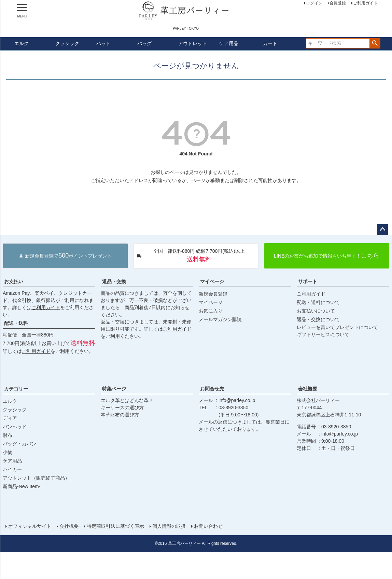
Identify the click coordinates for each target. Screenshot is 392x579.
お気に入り (211, 311)
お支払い (14, 281)
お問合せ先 (212, 389)
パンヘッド (15, 427)
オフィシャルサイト (30, 526)
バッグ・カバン (19, 444)
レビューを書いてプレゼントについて (337, 327)
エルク (22, 43)
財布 (8, 435)
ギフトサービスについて (323, 334)
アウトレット (193, 43)
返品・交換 (114, 281)
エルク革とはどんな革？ (127, 400)
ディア (10, 418)
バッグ (144, 43)
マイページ (212, 281)
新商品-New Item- (22, 486)
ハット (103, 43)
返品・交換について (318, 319)
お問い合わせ (208, 526)
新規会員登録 (213, 294)
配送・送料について (318, 302)
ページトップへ (382, 230)
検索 (375, 43)
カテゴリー (16, 389)
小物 (8, 452)
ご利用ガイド (46, 307)
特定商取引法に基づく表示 (115, 526)
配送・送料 (16, 323)
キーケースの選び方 (122, 408)
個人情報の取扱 (169, 526)
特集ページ (114, 389)
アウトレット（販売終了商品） (36, 478)
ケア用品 (229, 43)
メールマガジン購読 (220, 319)
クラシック (67, 43)
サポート (308, 281)
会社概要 (308, 389)
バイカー (12, 469)
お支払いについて (316, 311)
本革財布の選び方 (120, 415)
